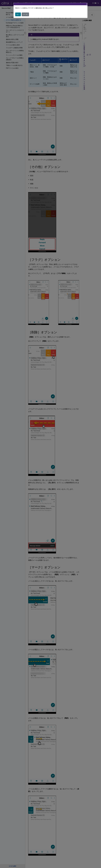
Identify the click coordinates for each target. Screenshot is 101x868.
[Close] (87, 4)
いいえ (25, 14)
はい (18, 14)
